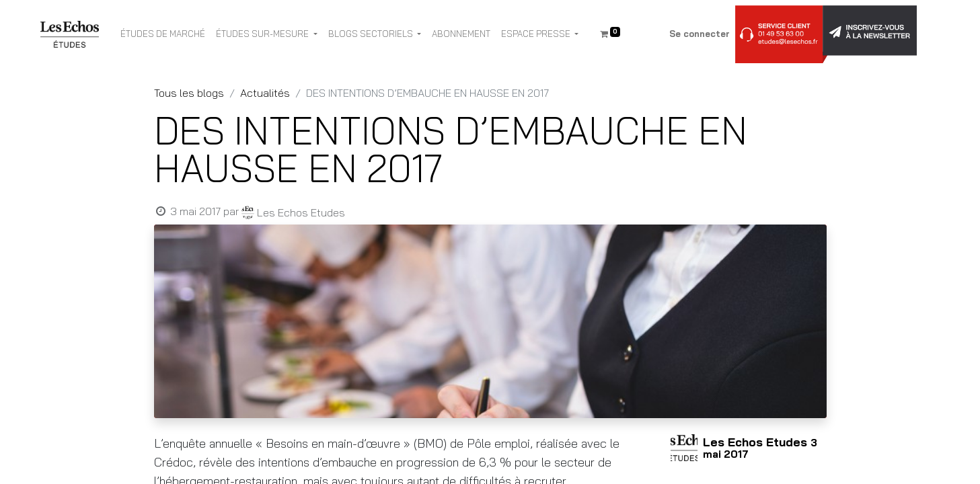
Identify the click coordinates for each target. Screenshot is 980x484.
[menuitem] (163, 34)
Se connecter (700, 34)
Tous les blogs (189, 93)
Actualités (265, 93)
